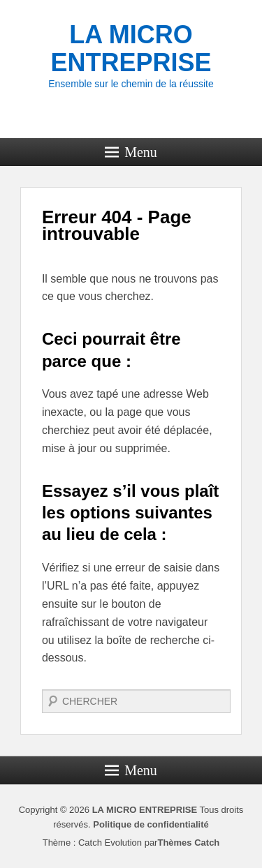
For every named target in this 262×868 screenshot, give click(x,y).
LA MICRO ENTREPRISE (131, 48)
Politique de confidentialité (151, 824)
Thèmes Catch (188, 843)
